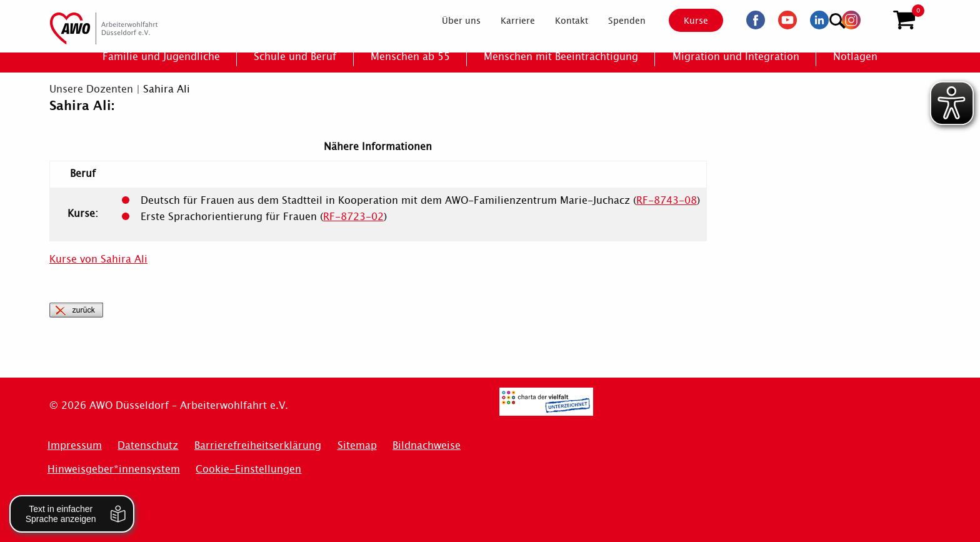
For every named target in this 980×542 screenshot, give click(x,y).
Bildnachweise (427, 445)
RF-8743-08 (667, 200)
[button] (904, 21)
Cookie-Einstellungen (248, 469)
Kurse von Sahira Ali (98, 259)
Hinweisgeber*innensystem (114, 469)
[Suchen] (873, 19)
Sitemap (357, 445)
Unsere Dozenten (91, 89)
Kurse (685, 21)
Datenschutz (148, 445)
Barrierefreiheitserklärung (258, 445)
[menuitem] (451, 21)
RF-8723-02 (353, 217)
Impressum (75, 445)
